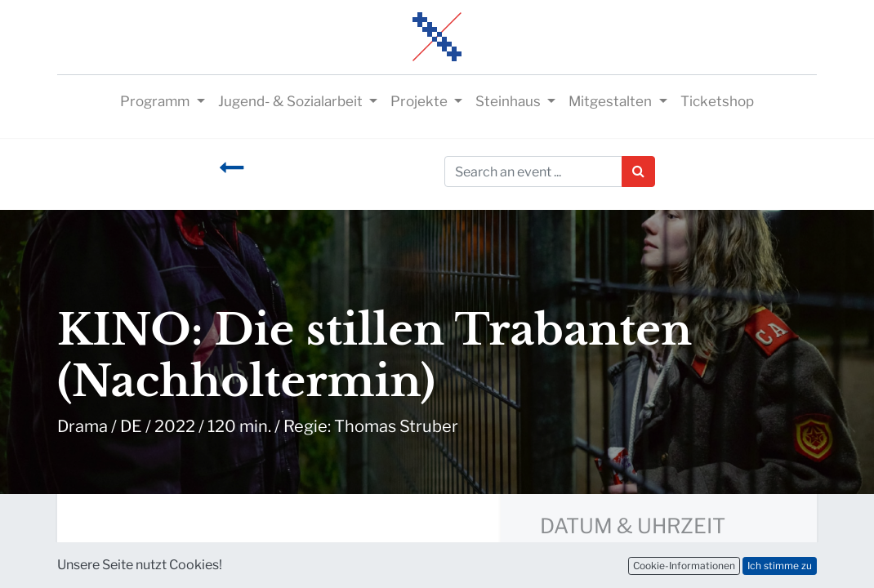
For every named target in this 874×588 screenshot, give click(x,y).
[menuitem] (717, 102)
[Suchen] (638, 171)
